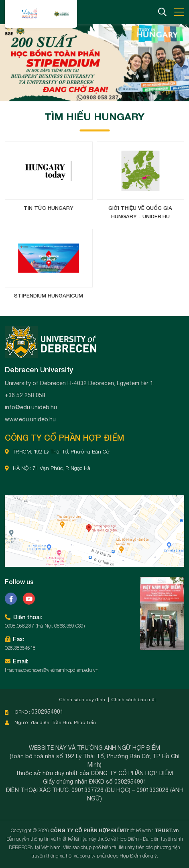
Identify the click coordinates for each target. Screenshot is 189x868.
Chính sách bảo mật (134, 700)
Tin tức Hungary (49, 208)
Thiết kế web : (139, 830)
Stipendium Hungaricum (49, 295)
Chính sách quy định (82, 700)
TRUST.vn (167, 830)
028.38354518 (20, 648)
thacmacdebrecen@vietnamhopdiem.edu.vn (52, 670)
